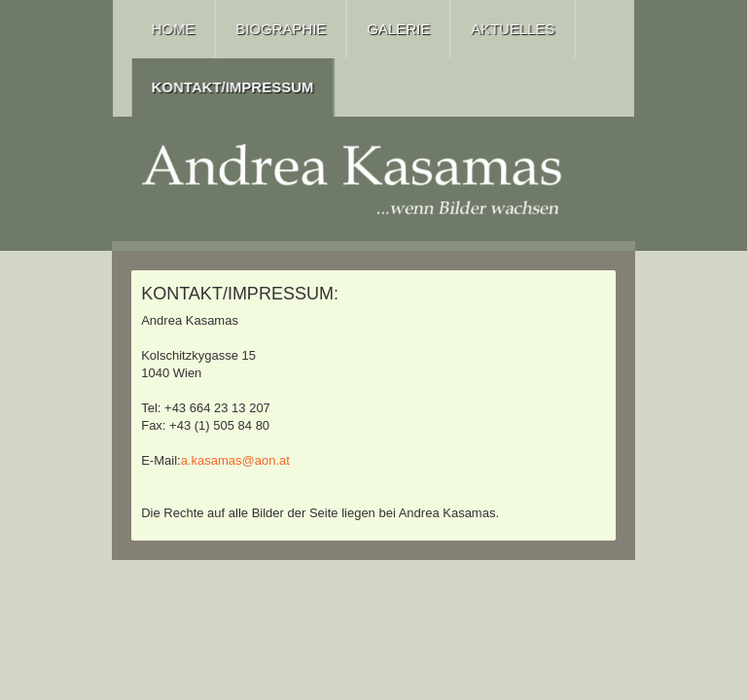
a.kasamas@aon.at (235, 460)
